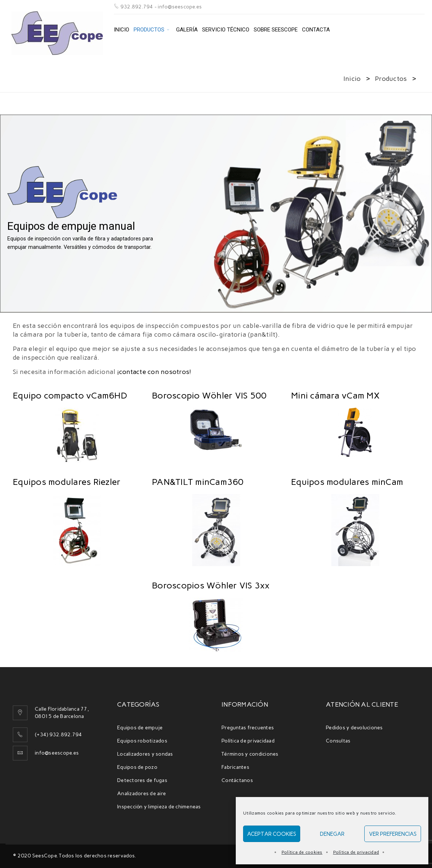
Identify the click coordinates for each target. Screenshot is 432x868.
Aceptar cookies (272, 834)
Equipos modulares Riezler (67, 482)
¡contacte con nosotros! (154, 372)
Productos (391, 79)
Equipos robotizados (142, 741)
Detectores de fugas (142, 780)
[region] (216, 214)
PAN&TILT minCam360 (198, 482)
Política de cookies (302, 852)
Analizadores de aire (141, 794)
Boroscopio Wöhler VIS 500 (209, 395)
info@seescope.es (57, 753)
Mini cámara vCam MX (335, 395)
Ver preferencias (393, 834)
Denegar (332, 834)
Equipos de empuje (140, 728)
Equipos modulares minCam (347, 482)
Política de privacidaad (248, 741)
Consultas (338, 741)
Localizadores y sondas (145, 754)
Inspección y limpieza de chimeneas (159, 807)
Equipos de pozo (137, 767)
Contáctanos (237, 780)
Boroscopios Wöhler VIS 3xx (211, 585)
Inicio (352, 79)
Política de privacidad (356, 852)
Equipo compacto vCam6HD (70, 395)
